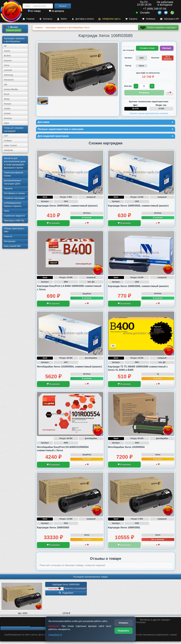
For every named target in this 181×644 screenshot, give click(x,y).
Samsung (8, 75)
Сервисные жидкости (14, 216)
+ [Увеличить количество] (152, 86)
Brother (7, 56)
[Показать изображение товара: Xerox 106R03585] (43, 101)
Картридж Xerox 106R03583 (53, 528)
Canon (7, 51)
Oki (6, 85)
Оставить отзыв (147, 48)
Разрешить (123, 631)
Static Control (10, 145)
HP (5, 46)
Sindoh (7, 109)
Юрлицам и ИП (170, 19)
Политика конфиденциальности (15, 629)
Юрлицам (167, 48)
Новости (8, 236)
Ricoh (7, 94)
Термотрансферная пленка (13, 174)
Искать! (63, 6)
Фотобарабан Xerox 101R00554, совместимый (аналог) (69, 367)
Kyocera (8, 60)
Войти (62, 19)
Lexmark (8, 70)
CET (6, 136)
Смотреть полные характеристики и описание (149, 113)
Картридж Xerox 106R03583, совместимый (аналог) (138, 206)
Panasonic (9, 80)
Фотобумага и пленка (14, 193)
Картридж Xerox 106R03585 (66, 585)
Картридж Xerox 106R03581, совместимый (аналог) (67, 206)
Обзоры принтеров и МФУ (14, 230)
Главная (28, 19)
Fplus (6, 123)
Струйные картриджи (14, 198)
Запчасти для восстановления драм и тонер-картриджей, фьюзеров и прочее (15, 163)
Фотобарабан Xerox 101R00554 (126, 448)
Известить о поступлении (75, 589)
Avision (7, 113)
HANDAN (8, 150)
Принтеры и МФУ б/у (14, 220)
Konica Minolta (11, 89)
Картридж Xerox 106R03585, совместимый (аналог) (138, 287)
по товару (34, 11)
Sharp (7, 99)
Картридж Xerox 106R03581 (124, 528)
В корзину (53, 224)
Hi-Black (8, 141)
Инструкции (10, 241)
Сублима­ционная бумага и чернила (13, 204)
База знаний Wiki (12, 246)
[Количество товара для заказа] (144, 86)
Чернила (8, 188)
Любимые (149, 19)
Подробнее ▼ (55, 635)
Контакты (46, 19)
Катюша (8, 118)
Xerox (7, 65)
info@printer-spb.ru (109, 19)
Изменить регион (13, 30)
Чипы (7, 211)
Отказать (124, 623)
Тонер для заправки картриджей (14, 129)
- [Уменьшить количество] (136, 86)
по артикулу (57, 11)
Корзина (131, 19)
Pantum (8, 104)
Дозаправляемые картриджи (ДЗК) (12, 182)
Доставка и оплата (83, 19)
